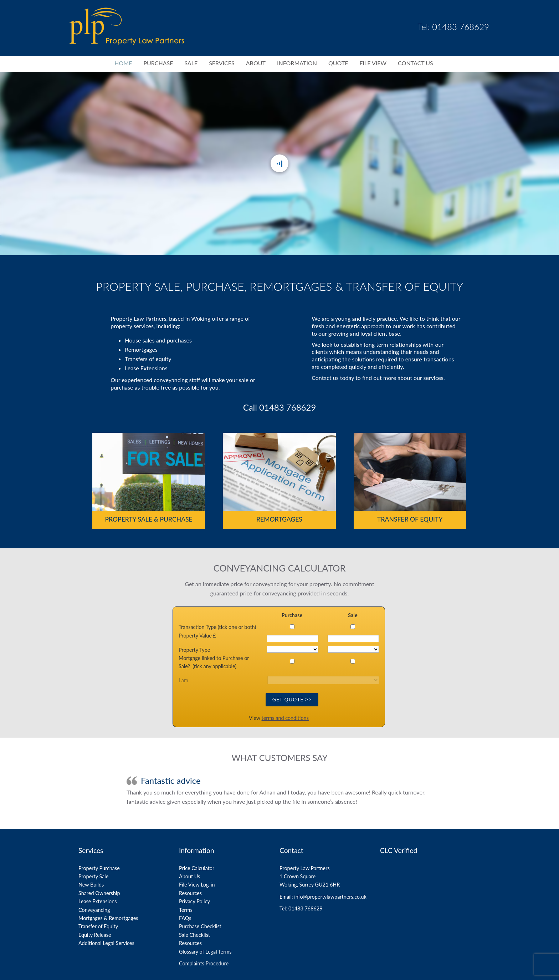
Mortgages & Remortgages (108, 918)
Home (123, 63)
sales (149, 340)
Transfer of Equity (410, 519)
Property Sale (93, 876)
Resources (190, 893)
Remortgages (141, 349)
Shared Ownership (99, 893)
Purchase (158, 63)
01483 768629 (288, 407)
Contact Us (416, 63)
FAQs (185, 918)
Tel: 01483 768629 (453, 27)
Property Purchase (99, 868)
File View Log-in (197, 885)
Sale (191, 63)
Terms (186, 910)
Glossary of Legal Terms (205, 952)
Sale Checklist (194, 935)
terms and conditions (285, 718)
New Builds (91, 885)
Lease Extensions (146, 368)
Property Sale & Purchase (149, 519)
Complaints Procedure (204, 963)
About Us (189, 876)
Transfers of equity (148, 359)
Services (222, 63)
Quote (338, 63)
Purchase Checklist (200, 926)
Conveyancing (94, 910)
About (256, 63)
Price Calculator (197, 868)
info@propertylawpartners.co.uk (330, 897)
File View (373, 63)
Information (297, 63)
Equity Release (95, 935)
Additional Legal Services (106, 943)
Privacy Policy (194, 901)
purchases (179, 340)
